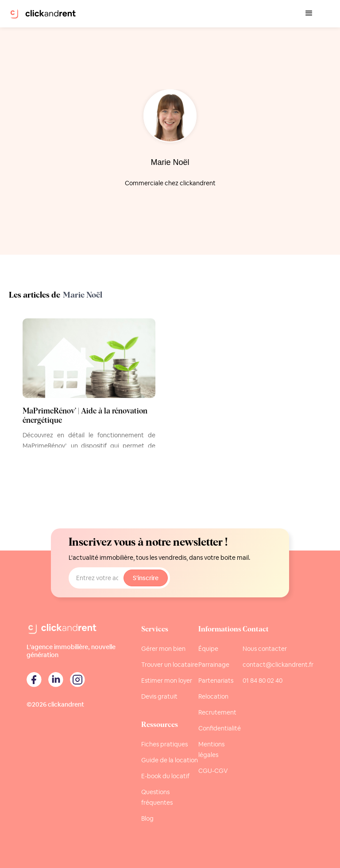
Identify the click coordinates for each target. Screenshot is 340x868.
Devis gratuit (159, 696)
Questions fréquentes (157, 797)
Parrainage (214, 665)
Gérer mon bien (163, 649)
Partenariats (216, 681)
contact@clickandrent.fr (278, 665)
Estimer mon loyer (167, 681)
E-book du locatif (165, 776)
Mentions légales (211, 749)
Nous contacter (265, 649)
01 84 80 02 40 (263, 681)
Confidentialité (220, 728)
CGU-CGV (213, 771)
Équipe (208, 649)
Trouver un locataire (170, 665)
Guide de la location (170, 760)
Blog (147, 818)
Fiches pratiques (164, 744)
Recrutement (217, 712)
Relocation (213, 696)
